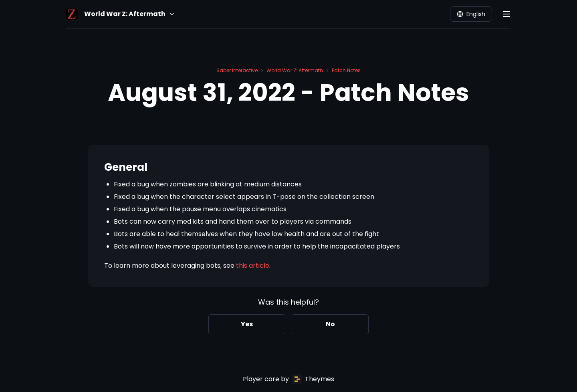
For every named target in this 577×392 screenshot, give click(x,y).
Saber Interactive (237, 70)
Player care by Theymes (288, 379)
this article (253, 266)
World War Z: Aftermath (295, 70)
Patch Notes (346, 70)
